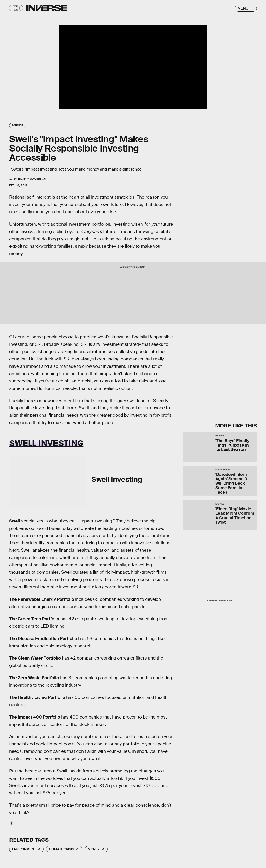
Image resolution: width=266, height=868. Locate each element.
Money (94, 849)
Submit (235, 400)
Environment (24, 849)
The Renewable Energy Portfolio (42, 599)
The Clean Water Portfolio (35, 658)
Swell (15, 521)
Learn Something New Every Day (211, 342)
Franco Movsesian (32, 180)
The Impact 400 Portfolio (35, 717)
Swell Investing (46, 442)
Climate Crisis (62, 849)
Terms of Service (215, 386)
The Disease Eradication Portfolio (43, 639)
